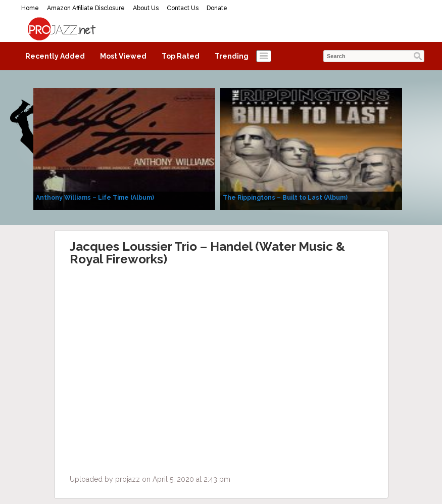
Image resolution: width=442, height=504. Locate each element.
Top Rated (181, 56)
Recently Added (55, 56)
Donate (217, 8)
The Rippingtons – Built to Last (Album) (285, 198)
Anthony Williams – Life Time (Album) (95, 198)
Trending (232, 56)
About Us (146, 8)
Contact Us (183, 8)
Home (30, 8)
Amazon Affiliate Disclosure (86, 8)
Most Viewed (123, 56)
